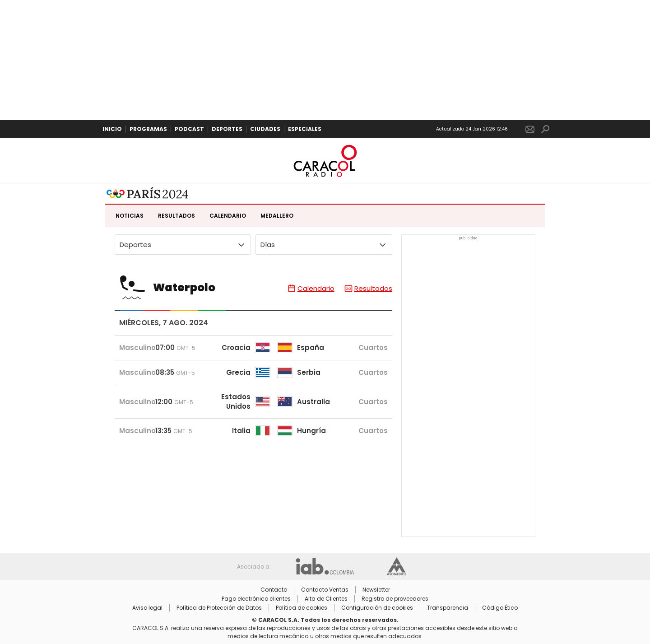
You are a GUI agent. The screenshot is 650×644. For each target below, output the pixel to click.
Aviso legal (147, 608)
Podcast (189, 129)
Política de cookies (302, 608)
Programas (148, 129)
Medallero (277, 216)
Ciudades (265, 129)
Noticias (130, 216)
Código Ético (500, 608)
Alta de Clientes (326, 599)
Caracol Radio (325, 161)
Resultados (176, 216)
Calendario (228, 216)
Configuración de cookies (377, 608)
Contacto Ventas (325, 590)
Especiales (305, 129)
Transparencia (448, 608)
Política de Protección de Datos (219, 608)
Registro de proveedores (395, 599)
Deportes (227, 129)
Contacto (274, 590)
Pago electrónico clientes (256, 599)
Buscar (545, 129)
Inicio (112, 129)
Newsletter (530, 129)
